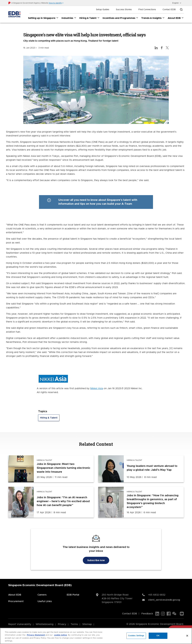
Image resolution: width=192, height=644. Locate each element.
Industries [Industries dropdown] (69, 18)
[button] (56, 3)
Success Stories (124, 10)
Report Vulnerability (20, 624)
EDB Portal (73, 595)
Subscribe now (96, 560)
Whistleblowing (45, 624)
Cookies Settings (136, 636)
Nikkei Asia (97, 389)
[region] (96, 636)
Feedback (147, 614)
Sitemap (87, 624)
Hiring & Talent (49, 418)
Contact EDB (169, 10)
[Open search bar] (181, 10)
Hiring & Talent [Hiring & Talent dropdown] (89, 18)
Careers (42, 595)
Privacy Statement (36, 635)
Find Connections (147, 10)
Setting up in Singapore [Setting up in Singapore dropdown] (43, 18)
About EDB (15, 595)
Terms (74, 624)
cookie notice (60, 635)
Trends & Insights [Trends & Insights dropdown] (153, 18)
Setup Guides (103, 10)
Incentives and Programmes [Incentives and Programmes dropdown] (121, 18)
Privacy (62, 624)
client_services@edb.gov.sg (164, 600)
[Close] (187, 636)
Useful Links (45, 601)
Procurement (16, 601)
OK (158, 636)
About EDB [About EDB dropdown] (176, 18)
